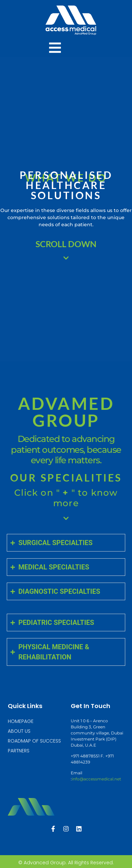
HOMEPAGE (21, 721)
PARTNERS (19, 751)
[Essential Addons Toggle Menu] (55, 49)
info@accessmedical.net (96, 779)
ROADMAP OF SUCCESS (34, 741)
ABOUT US (19, 731)
